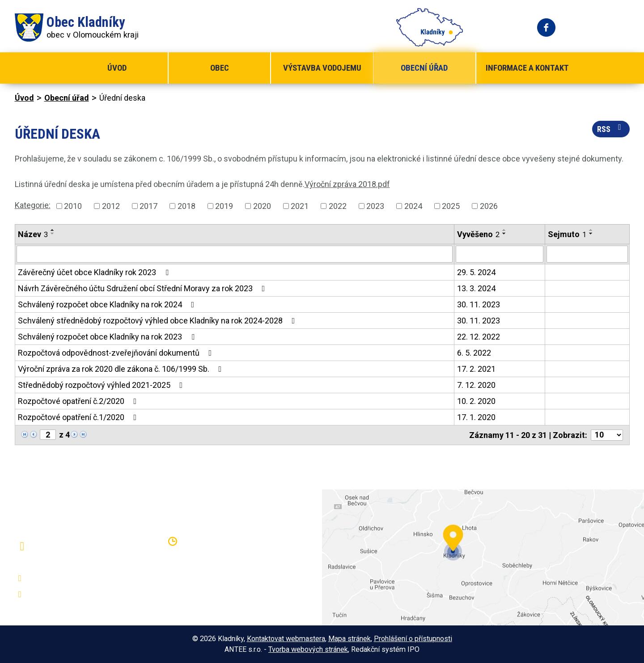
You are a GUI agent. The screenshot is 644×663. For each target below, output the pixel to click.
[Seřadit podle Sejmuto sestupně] (591, 234)
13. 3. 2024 (476, 288)
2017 (148, 206)
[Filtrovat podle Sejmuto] (587, 254)
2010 (73, 206)
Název (33, 234)
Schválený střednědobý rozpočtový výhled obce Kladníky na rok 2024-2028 (158, 321)
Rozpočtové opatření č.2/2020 (79, 401)
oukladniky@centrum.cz (71, 595)
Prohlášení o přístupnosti (413, 639)
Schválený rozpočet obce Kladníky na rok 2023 (108, 337)
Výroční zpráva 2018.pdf (347, 184)
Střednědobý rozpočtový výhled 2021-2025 (102, 385)
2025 (451, 206)
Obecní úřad (424, 68)
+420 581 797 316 (63, 578)
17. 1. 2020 (476, 417)
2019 (224, 206)
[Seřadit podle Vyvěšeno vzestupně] (504, 230)
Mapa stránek (350, 639)
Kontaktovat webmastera (286, 639)
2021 (300, 206)
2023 (375, 206)
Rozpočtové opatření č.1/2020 (79, 417)
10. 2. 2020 (476, 401)
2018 (186, 206)
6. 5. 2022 (474, 353)
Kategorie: (33, 205)
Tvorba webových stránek (308, 649)
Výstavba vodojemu (322, 68)
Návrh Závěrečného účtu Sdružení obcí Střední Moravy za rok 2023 (143, 288)
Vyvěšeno (478, 234)
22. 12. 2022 (479, 337)
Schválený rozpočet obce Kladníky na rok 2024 (108, 304)
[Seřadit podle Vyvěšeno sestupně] (504, 234)
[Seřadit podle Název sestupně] (53, 234)
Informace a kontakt (527, 68)
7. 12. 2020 (476, 385)
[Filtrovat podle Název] (235, 254)
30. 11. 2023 (479, 304)
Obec (220, 68)
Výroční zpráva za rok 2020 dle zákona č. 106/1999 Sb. (122, 369)
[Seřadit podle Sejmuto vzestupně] (591, 230)
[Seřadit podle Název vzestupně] (53, 230)
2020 (262, 206)
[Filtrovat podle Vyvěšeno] (500, 254)
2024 (413, 206)
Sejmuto (567, 234)
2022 (338, 206)
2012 (111, 206)
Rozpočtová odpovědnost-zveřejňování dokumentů (117, 353)
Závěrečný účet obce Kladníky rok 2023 (95, 272)
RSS (611, 128)
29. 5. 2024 (476, 272)
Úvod (117, 68)
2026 (489, 206)
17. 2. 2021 (476, 369)
